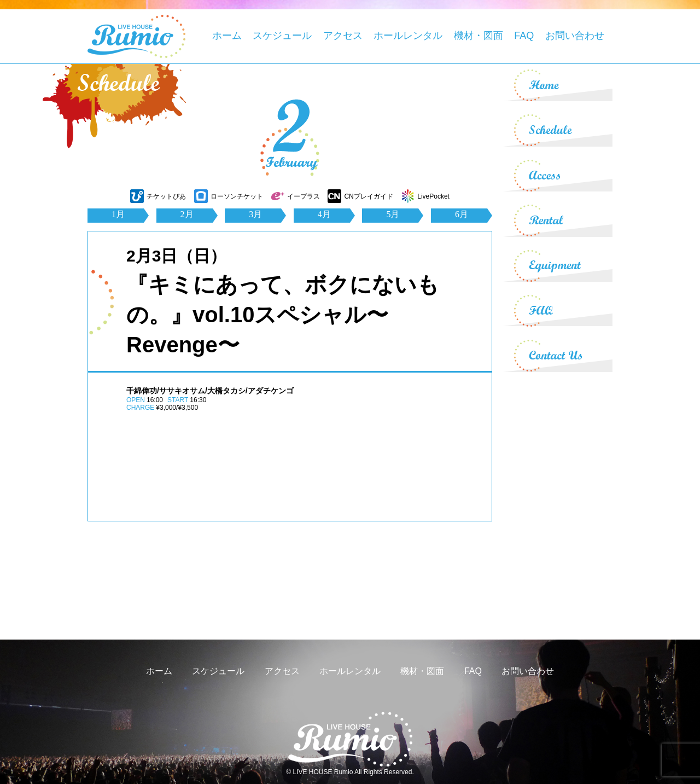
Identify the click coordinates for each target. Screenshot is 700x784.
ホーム (227, 36)
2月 (187, 214)
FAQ (524, 36)
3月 (255, 214)
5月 (393, 214)
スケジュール (282, 36)
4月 (324, 214)
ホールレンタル (408, 36)
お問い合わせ (575, 36)
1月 (118, 214)
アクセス (343, 36)
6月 (462, 214)
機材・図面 (479, 36)
